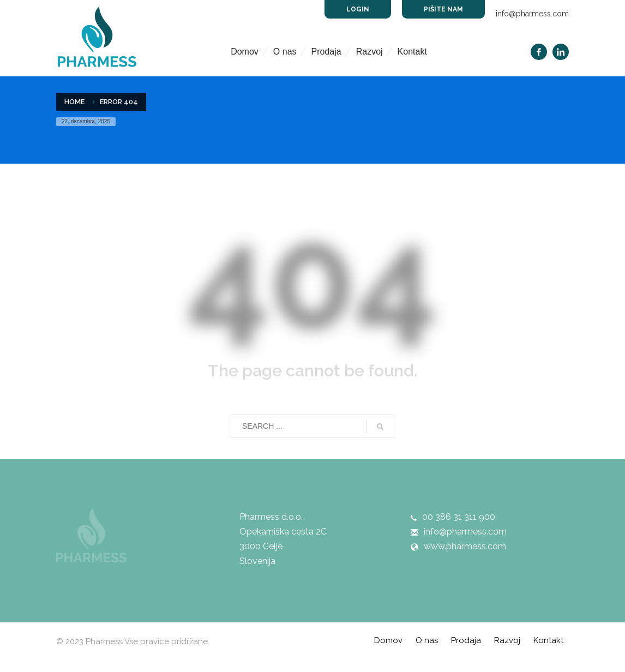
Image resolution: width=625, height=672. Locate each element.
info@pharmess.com (532, 14)
